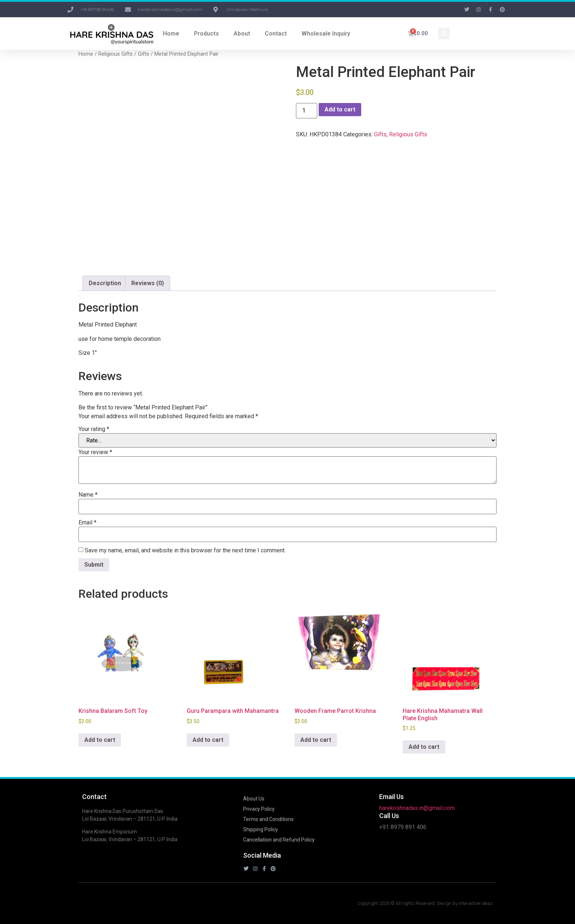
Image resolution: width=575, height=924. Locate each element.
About (242, 34)
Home (171, 34)
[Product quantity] (307, 111)
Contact (276, 34)
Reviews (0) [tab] (148, 283)
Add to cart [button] (100, 740)
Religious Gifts (116, 54)
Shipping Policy (261, 829)
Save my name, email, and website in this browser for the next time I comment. (185, 551)
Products (206, 34)
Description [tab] (105, 283)
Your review (95, 452)
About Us (254, 799)
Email (87, 523)
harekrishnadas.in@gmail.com (417, 808)
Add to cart (340, 109)
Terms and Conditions (268, 819)
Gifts (144, 54)
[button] (444, 34)
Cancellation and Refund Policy (279, 840)
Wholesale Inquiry (326, 34)
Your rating (94, 429)
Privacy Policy (259, 809)
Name (88, 495)
